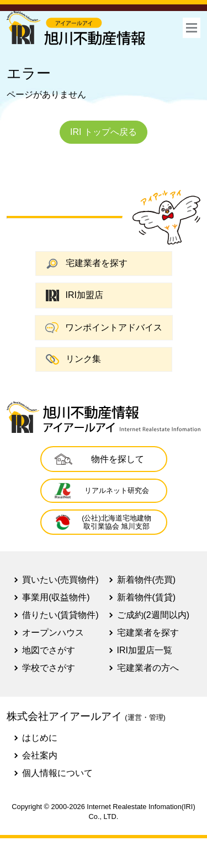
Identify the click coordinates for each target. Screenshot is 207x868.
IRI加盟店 (75, 295)
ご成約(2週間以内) (153, 615)
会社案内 (40, 755)
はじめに (40, 738)
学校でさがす (49, 668)
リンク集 (73, 359)
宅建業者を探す (87, 264)
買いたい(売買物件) (60, 580)
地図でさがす (49, 650)
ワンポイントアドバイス (104, 328)
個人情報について (57, 773)
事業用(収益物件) (56, 597)
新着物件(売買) (147, 580)
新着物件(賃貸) (147, 597)
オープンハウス (53, 633)
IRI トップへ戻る (104, 132)
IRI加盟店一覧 (145, 650)
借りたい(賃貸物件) (60, 615)
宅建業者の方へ (148, 668)
